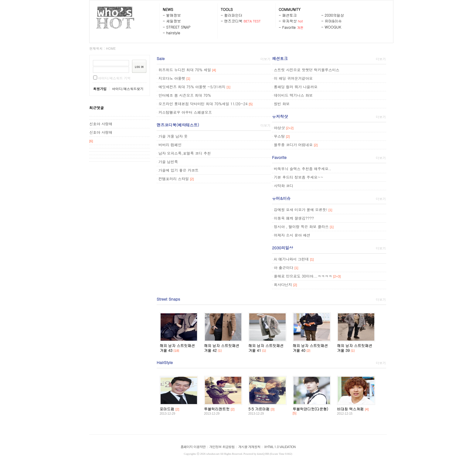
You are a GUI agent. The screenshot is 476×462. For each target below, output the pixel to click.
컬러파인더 (233, 15)
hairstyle (173, 33)
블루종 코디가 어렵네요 (293, 145)
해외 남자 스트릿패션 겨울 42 (222, 348)
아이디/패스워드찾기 (128, 89)
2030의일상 (335, 15)
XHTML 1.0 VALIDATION (280, 447)
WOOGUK (333, 27)
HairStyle (165, 362)
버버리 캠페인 (170, 145)
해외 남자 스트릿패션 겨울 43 (177, 348)
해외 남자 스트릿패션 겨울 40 (310, 348)
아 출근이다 (284, 267)
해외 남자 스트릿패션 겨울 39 (355, 348)
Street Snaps (168, 299)
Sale (161, 58)
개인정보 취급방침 (222, 447)
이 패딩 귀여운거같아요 (293, 78)
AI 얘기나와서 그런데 (291, 259)
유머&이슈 (333, 21)
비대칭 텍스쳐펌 (350, 409)
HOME (111, 48)
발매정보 (174, 15)
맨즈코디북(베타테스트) (178, 125)
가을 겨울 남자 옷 (173, 136)
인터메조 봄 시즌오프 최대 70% (185, 95)
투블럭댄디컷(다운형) (310, 409)
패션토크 (290, 15)
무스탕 (279, 136)
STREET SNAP (178, 27)
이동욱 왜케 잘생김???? (294, 218)
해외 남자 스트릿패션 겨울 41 (266, 348)
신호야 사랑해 (101, 124)
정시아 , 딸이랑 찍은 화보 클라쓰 (301, 226)
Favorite (289, 27)
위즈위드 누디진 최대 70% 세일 (185, 70)
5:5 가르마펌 (259, 409)
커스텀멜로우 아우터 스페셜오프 (185, 112)
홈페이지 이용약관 (193, 447)
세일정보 (174, 21)
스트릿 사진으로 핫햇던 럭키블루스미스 (307, 70)
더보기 (265, 59)
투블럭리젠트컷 (217, 409)
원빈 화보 (282, 104)
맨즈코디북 (233, 21)
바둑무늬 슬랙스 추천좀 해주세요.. (303, 169)
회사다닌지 (283, 284)
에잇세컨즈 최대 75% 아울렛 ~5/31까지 (192, 87)
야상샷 (279, 128)
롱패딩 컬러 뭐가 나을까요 (296, 87)
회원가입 (100, 89)
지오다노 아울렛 (172, 78)
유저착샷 (290, 21)
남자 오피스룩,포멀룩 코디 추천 (185, 153)
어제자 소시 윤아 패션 (292, 235)
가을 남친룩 (168, 162)
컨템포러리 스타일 (174, 179)
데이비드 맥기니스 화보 (293, 95)
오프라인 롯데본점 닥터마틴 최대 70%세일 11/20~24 (203, 104)
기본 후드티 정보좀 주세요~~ (299, 177)
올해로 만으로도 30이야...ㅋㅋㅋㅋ (303, 276)
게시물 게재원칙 (249, 447)
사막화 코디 (284, 185)
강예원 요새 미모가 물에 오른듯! (301, 209)
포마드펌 (167, 409)
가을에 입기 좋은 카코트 (178, 170)
